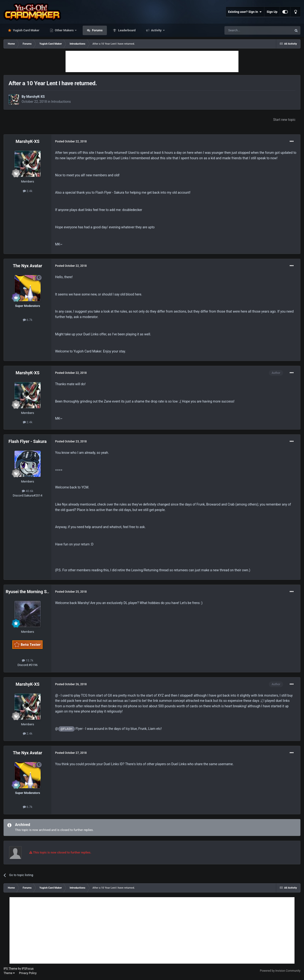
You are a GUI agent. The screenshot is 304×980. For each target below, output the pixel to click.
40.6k (28, 491)
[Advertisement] (152, 61)
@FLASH (66, 729)
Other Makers (64, 30)
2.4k (28, 191)
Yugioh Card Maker (26, 30)
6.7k (28, 320)
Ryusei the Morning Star (29, 592)
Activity (156, 30)
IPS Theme (10, 969)
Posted (71, 141)
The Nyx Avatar (27, 266)
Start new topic (284, 120)
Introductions (61, 102)
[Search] (247, 30)
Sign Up (272, 12)
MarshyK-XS (35, 97)
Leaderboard (126, 30)
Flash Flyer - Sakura (28, 441)
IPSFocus (28, 969)
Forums (97, 30)
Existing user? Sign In (245, 12)
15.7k (28, 660)
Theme (9, 973)
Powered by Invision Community (280, 971)
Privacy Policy (28, 973)
